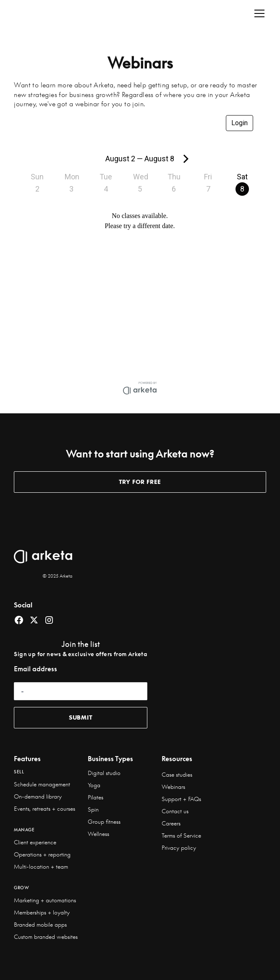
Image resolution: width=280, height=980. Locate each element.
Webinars (173, 787)
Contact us (175, 811)
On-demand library (38, 796)
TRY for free (140, 482)
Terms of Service (181, 835)
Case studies (177, 775)
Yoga (94, 785)
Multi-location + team (41, 867)
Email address (35, 669)
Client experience (35, 842)
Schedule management (42, 784)
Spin (93, 809)
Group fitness (104, 822)
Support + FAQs (181, 799)
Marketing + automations (45, 900)
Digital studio (104, 773)
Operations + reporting (42, 854)
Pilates (96, 797)
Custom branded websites (46, 937)
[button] (258, 13)
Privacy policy (179, 848)
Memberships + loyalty (42, 912)
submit (81, 717)
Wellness (98, 834)
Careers (171, 823)
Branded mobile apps (40, 925)
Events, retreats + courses (44, 809)
